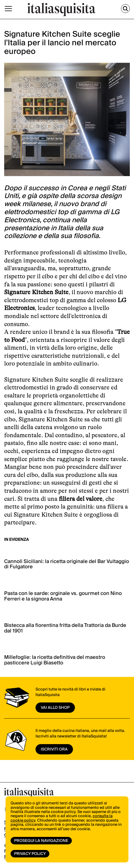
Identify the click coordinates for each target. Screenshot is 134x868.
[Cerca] (125, 9)
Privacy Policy (30, 854)
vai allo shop (55, 708)
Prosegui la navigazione (41, 841)
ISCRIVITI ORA (54, 749)
